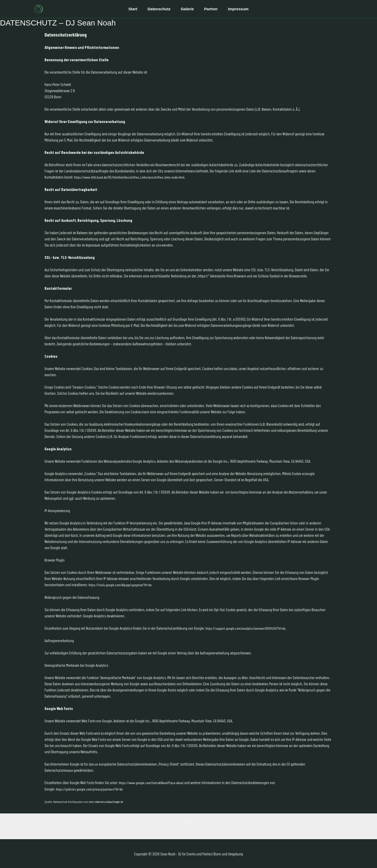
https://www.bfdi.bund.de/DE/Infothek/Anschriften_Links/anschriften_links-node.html (133, 177)
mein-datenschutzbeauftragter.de (108, 801)
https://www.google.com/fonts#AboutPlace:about (153, 782)
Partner (208, 9)
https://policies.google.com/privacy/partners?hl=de (92, 788)
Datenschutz (161, 9)
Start (138, 9)
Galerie (187, 9)
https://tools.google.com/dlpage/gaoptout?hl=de (123, 585)
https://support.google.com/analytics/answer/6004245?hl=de (248, 628)
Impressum (233, 9)
